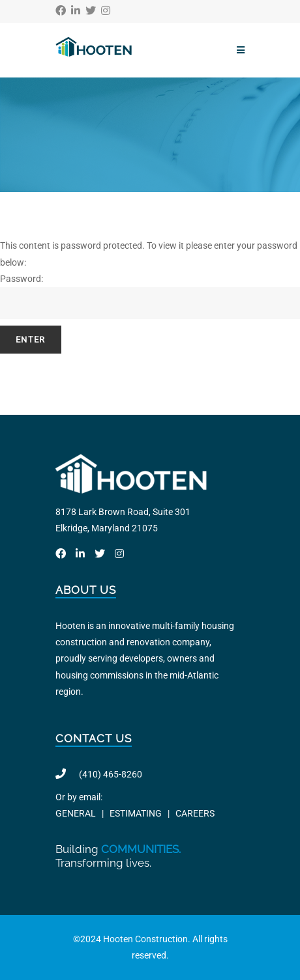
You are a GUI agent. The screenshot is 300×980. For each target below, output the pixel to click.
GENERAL (76, 813)
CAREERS (195, 813)
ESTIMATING (136, 813)
